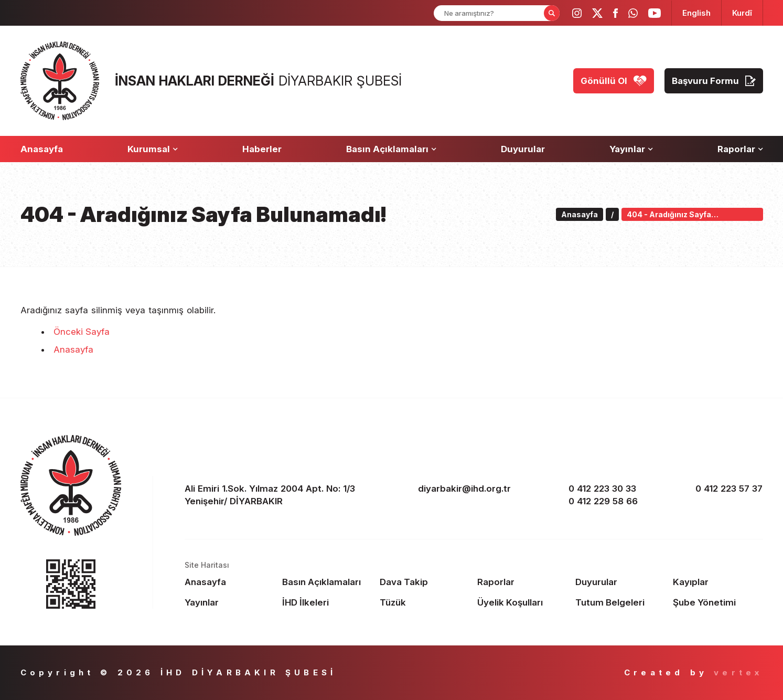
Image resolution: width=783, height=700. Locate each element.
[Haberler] (262, 149)
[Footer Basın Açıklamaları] (327, 582)
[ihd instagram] (577, 13)
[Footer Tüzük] (425, 602)
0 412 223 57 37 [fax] (729, 489)
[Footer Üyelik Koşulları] (522, 602)
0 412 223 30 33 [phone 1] (602, 489)
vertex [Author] (738, 672)
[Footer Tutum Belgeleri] (620, 602)
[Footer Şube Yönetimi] (718, 602)
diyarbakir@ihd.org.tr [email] (464, 489)
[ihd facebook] (615, 13)
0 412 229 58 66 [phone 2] (603, 501)
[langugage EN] (696, 13)
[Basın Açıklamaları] (391, 149)
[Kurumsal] (153, 149)
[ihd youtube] (655, 13)
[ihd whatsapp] (633, 13)
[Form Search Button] (552, 13)
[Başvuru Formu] (714, 81)
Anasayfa (73, 349)
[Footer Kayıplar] (718, 582)
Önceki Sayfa (82, 332)
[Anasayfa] (42, 149)
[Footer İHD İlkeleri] (327, 602)
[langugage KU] (742, 13)
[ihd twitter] (597, 13)
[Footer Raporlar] (522, 582)
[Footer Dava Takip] (425, 582)
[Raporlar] (740, 149)
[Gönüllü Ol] (614, 81)
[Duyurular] (523, 149)
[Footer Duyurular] (620, 582)
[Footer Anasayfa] (229, 582)
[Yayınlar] (631, 149)
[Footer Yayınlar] (229, 602)
